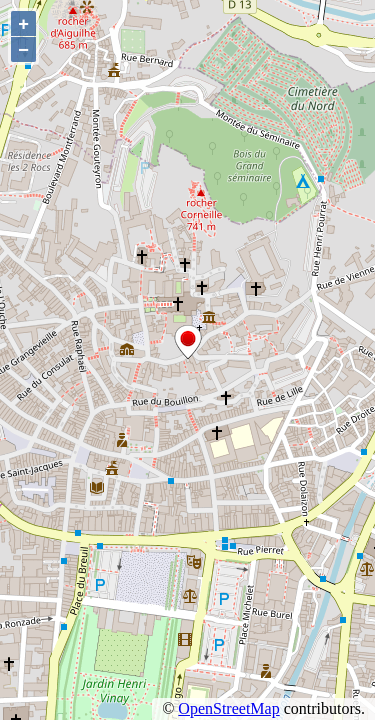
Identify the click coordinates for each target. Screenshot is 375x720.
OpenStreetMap (228, 708)
